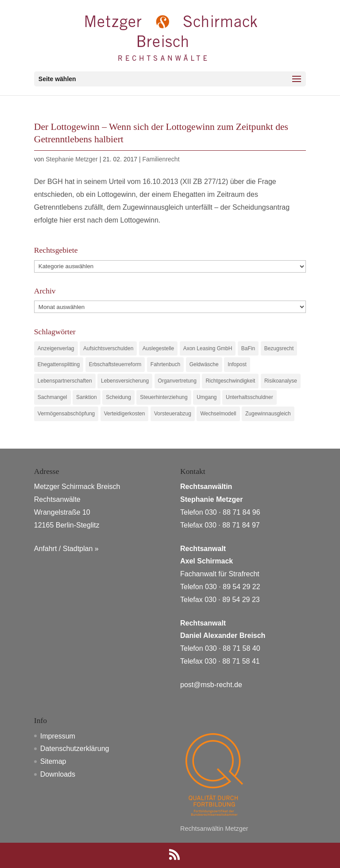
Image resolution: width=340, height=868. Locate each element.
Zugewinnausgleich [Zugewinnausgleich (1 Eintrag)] (268, 414)
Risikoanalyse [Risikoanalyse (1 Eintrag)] (281, 381)
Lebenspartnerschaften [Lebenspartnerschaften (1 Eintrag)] (65, 381)
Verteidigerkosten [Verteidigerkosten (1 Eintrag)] (125, 414)
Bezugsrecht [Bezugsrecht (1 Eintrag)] (279, 348)
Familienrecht (161, 159)
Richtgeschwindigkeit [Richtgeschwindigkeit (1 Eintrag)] (230, 381)
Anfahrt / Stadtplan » (66, 549)
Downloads (58, 774)
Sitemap (53, 761)
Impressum (58, 736)
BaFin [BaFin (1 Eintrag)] (248, 348)
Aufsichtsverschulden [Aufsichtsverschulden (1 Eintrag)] (108, 348)
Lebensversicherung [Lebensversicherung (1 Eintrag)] (125, 381)
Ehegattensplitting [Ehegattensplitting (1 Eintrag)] (59, 364)
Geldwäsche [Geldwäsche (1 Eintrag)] (204, 364)
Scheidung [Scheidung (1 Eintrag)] (118, 397)
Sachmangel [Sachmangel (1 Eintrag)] (52, 397)
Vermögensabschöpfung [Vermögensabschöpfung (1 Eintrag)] (66, 414)
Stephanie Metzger (72, 159)
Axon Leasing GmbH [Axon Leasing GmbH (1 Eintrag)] (208, 348)
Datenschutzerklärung (75, 749)
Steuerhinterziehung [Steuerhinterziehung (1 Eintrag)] (164, 397)
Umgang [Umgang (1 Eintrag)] (207, 397)
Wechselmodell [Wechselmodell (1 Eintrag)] (218, 414)
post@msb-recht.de (211, 685)
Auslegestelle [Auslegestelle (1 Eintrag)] (158, 348)
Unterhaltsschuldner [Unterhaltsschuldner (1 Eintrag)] (249, 397)
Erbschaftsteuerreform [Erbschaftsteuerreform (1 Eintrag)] (115, 364)
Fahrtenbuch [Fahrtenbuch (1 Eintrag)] (165, 364)
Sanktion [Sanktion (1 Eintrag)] (87, 397)
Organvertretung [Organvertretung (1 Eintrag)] (177, 381)
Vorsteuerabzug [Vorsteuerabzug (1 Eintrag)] (173, 414)
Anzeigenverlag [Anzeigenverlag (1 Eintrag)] (56, 348)
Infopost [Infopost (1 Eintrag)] (237, 364)
